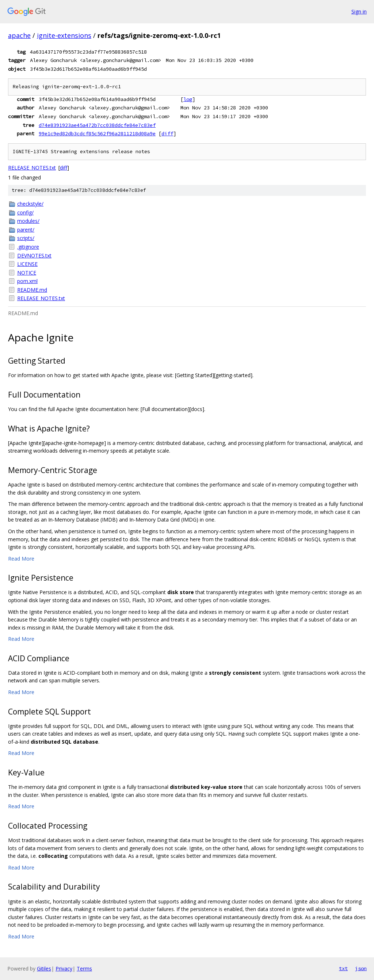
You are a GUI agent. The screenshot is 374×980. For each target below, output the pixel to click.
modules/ (28, 221)
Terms (84, 969)
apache (19, 35)
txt (343, 968)
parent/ (26, 230)
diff (167, 133)
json (361, 968)
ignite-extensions (64, 35)
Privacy (64, 969)
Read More (21, 559)
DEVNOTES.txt (34, 255)
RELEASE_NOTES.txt (32, 168)
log (188, 99)
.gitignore (28, 247)
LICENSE (27, 264)
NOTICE (27, 273)
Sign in (359, 11)
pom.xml (27, 281)
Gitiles (44, 969)
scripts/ (26, 238)
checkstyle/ (30, 204)
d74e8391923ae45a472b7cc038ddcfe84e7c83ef (97, 125)
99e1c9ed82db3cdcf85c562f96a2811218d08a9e (97, 133)
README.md (32, 290)
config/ (25, 212)
